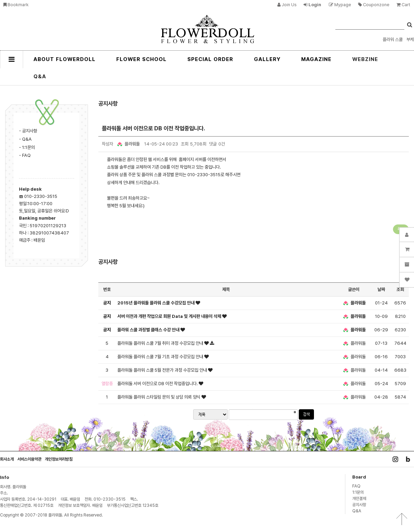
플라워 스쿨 (393, 39)
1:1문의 (358, 492)
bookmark (16, 5)
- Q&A (25, 139)
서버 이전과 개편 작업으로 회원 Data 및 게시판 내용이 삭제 (170, 316)
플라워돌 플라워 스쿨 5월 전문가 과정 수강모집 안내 (163, 370)
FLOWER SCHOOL (141, 59)
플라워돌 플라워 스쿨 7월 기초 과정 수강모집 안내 (161, 357)
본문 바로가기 (0, 0)
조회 (400, 289)
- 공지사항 (28, 131)
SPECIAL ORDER (210, 59)
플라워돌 (128, 144)
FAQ (356, 486)
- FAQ (25, 155)
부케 (410, 39)
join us (287, 5)
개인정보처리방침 (59, 459)
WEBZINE (365, 59)
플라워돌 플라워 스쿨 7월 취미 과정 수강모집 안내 (161, 343)
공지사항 (359, 505)
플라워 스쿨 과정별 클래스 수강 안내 (149, 330)
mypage (340, 5)
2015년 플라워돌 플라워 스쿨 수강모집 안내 (156, 303)
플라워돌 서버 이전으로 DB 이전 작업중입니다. (158, 383)
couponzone (374, 5)
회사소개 (7, 459)
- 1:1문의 (27, 147)
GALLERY (267, 59)
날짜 (381, 289)
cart (403, 5)
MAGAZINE (316, 59)
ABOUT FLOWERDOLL (65, 59)
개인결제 (359, 498)
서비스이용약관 (29, 459)
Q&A (40, 77)
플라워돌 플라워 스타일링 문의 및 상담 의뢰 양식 (159, 397)
